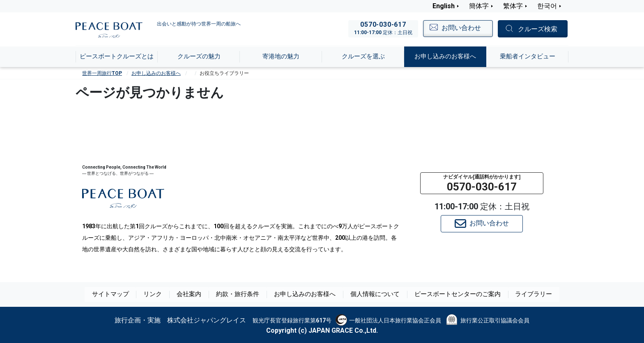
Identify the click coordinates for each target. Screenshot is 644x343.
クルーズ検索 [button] (538, 29)
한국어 (547, 6)
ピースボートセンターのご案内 (455, 294)
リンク (157, 294)
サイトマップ (115, 294)
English (444, 6)
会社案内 (194, 294)
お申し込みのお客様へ (156, 73)
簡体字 (479, 6)
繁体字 (513, 6)
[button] (482, 183)
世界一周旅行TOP (102, 73)
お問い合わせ (482, 224)
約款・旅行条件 (242, 294)
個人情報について (375, 294)
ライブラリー (529, 294)
